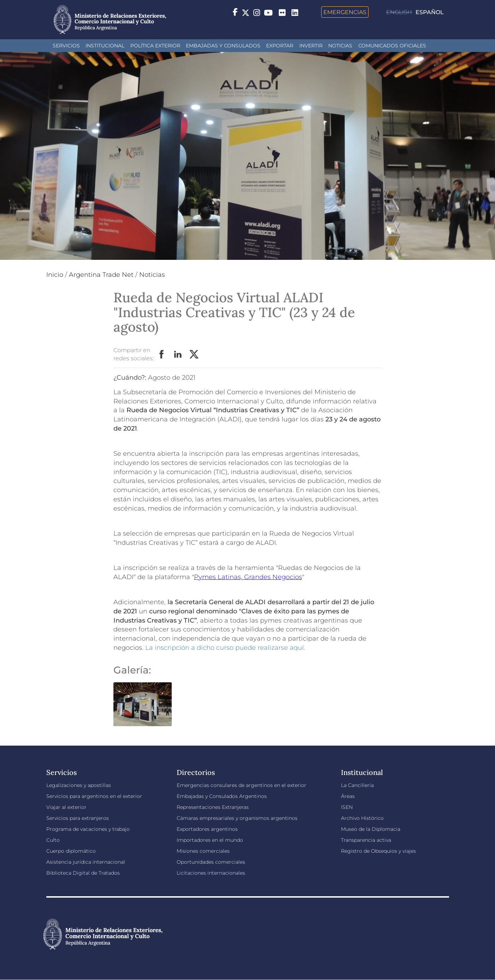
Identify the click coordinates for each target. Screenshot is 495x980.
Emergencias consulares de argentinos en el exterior (241, 785)
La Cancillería (357, 785)
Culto (53, 840)
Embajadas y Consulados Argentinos (222, 796)
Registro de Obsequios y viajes (378, 851)
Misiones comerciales (203, 851)
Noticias (340, 46)
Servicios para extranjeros (78, 818)
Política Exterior (155, 46)
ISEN (347, 807)
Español (430, 12)
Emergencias (345, 12)
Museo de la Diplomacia (371, 829)
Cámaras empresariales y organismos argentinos (237, 818)
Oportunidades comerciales (211, 862)
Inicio (55, 275)
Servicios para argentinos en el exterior (94, 796)
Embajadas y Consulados (223, 46)
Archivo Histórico (362, 818)
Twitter (194, 355)
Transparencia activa (366, 840)
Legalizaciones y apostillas (79, 785)
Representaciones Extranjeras (213, 807)
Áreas (348, 796)
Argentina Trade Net (101, 275)
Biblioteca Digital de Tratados (83, 873)
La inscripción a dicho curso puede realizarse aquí (225, 648)
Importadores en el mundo (210, 840)
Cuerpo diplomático (71, 851)
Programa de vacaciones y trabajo (88, 829)
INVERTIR (311, 46)
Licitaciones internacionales (211, 873)
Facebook (162, 355)
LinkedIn (178, 355)
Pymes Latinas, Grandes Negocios (248, 577)
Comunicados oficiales (392, 46)
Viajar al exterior (66, 807)
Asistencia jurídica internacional (86, 862)
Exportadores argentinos (207, 829)
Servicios (66, 46)
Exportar (280, 46)
